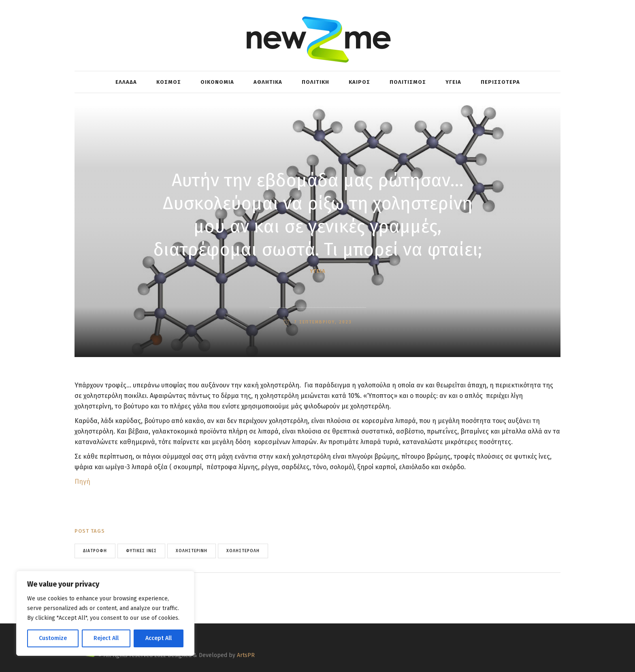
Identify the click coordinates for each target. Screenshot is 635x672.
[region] (105, 613)
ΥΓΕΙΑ (318, 271)
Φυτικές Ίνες (141, 551)
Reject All (106, 638)
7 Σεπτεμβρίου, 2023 (322, 322)
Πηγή (82, 482)
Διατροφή (95, 551)
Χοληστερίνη (192, 551)
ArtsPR (246, 655)
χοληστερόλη (243, 551)
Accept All (159, 638)
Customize (53, 638)
